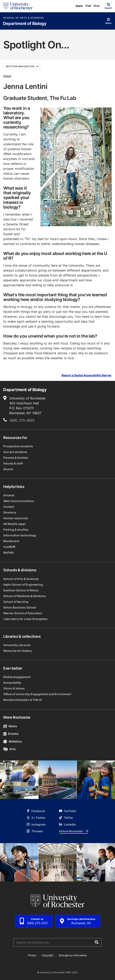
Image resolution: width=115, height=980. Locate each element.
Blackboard (11, 541)
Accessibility (12, 683)
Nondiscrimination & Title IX (23, 700)
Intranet (9, 495)
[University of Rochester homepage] (18, 6)
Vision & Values (14, 688)
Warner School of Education (23, 613)
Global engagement (17, 677)
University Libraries (17, 645)
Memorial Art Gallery (18, 651)
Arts (9, 749)
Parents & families (16, 458)
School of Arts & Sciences (24, 18)
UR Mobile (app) (14, 524)
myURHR (9, 547)
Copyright (48, 955)
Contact (9, 507)
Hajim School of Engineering (23, 585)
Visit (88, 6)
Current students (15, 452)
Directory (10, 512)
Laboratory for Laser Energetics (25, 619)
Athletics (13, 741)
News (10, 726)
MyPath (9, 552)
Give (97, 6)
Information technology (20, 535)
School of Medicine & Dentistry (25, 596)
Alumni (8, 469)
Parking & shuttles (16, 530)
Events (11, 734)
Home (7, 76)
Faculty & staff (13, 463)
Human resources (16, 518)
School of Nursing (16, 602)
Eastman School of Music (21, 590)
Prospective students (18, 446)
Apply (79, 6)
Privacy (32, 955)
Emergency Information (73, 955)
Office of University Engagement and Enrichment (37, 694)
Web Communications (19, 501)
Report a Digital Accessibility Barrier (87, 375)
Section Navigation (22, 66)
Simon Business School (20, 607)
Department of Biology (25, 24)
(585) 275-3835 (22, 420)
